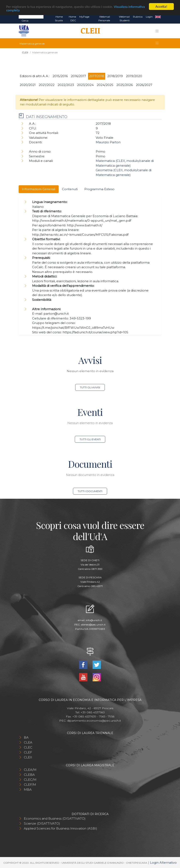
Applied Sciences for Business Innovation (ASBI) (60, 828)
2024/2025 (105, 85)
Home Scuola (59, 19)
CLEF (28, 752)
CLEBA (29, 775)
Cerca (25, 21)
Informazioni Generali (39, 189)
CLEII (25, 52)
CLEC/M (30, 780)
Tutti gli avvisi (90, 387)
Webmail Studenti (124, 19)
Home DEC (72, 19)
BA (26, 737)
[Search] (31, 17)
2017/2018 (97, 76)
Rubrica (138, 17)
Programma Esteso (99, 189)
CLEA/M (30, 770)
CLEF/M (30, 785)
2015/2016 (60, 76)
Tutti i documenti (90, 491)
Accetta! (161, 7)
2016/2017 (78, 76)
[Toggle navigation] (157, 31)
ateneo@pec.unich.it (93, 625)
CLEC (28, 747)
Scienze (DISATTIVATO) (42, 823)
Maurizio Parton (108, 142)
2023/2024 (85, 85)
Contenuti (70, 189)
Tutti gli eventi (90, 439)
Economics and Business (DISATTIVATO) (55, 818)
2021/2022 (47, 85)
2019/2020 (134, 76)
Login (149, 17)
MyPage (84, 17)
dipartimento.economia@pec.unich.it (94, 721)
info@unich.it (94, 620)
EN (158, 17)
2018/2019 (115, 76)
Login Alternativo (163, 863)
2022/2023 (66, 85)
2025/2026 (125, 85)
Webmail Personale (104, 19)
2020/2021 (28, 85)
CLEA (28, 742)
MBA (28, 790)
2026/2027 (144, 85)
